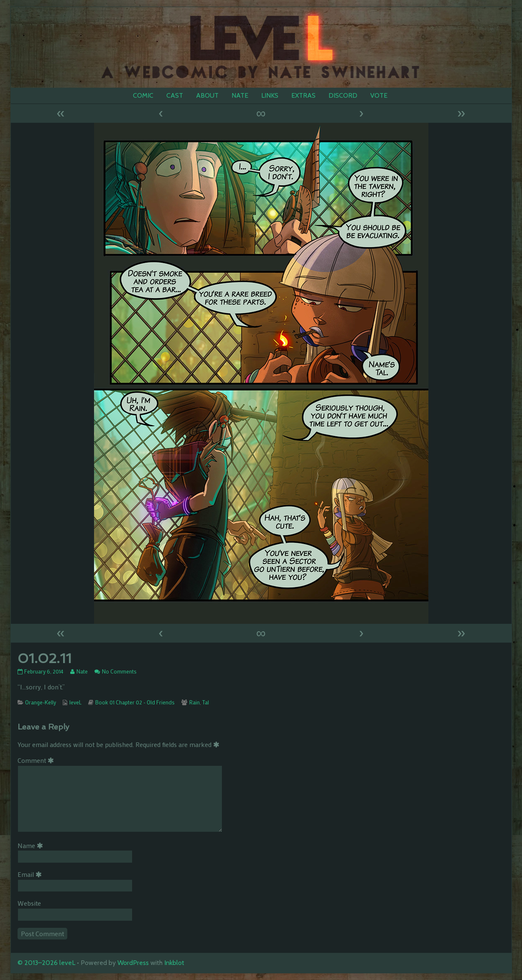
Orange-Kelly (41, 702)
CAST (175, 95)
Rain (195, 702)
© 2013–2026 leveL (46, 963)
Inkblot (174, 963)
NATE (240, 95)
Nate (82, 671)
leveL (75, 702)
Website (29, 903)
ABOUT (207, 95)
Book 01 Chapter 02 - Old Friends (135, 702)
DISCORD (343, 95)
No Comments (119, 671)
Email (31, 874)
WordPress (133, 963)
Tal (206, 702)
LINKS (270, 95)
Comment (37, 760)
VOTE (379, 95)
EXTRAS (303, 95)
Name (32, 845)
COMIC (143, 95)
